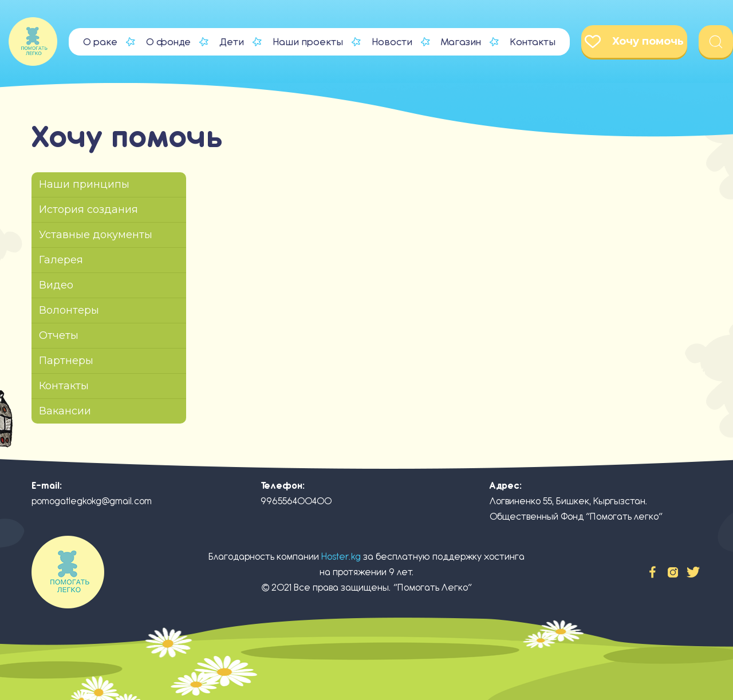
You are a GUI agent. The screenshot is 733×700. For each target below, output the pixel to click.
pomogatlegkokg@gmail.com (92, 501)
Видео (56, 285)
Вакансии (65, 411)
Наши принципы (84, 184)
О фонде (168, 42)
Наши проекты (308, 42)
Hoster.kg (341, 557)
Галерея (61, 260)
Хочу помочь (634, 41)
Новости (392, 42)
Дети (232, 42)
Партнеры (66, 361)
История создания (88, 209)
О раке (100, 42)
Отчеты (59, 335)
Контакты (533, 42)
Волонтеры (69, 310)
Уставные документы (96, 235)
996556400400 (296, 501)
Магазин (461, 42)
